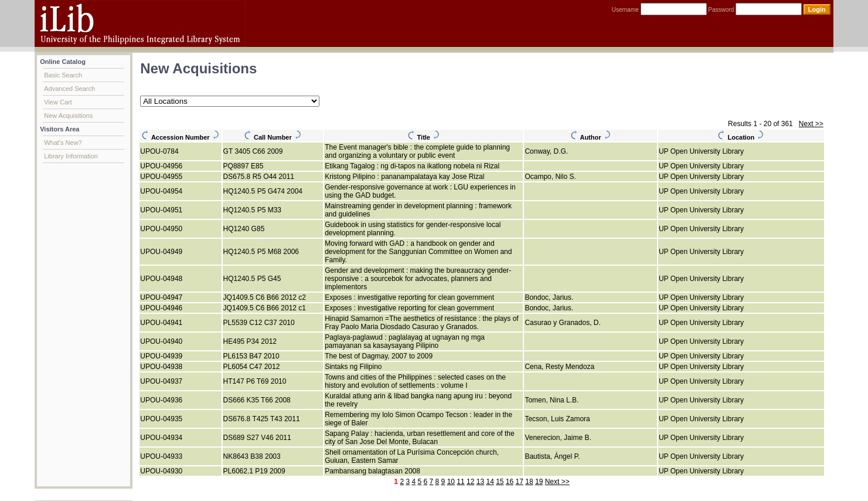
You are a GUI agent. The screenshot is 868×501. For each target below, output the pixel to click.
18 (529, 482)
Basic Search (63, 75)
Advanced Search (69, 89)
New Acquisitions (68, 116)
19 (539, 482)
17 (520, 482)
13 (480, 482)
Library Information (71, 156)
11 (460, 482)
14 (490, 482)
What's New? (63, 143)
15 (500, 482)
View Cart (58, 102)
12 (470, 482)
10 (451, 482)
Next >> (811, 124)
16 (510, 482)
